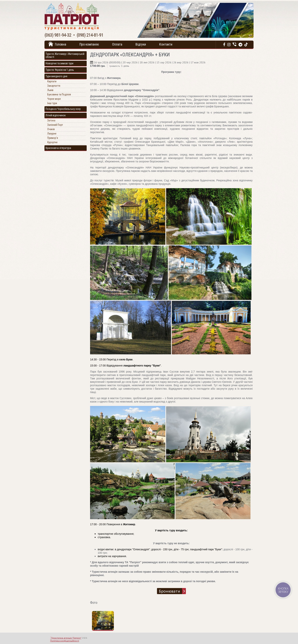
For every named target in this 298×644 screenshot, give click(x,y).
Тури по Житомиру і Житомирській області (65, 55)
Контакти (166, 44)
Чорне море (54, 99)
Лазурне (52, 134)
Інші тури (52, 103)
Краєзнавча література (58, 148)
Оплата (117, 44)
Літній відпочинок (56, 115)
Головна (61, 44)
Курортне (52, 142)
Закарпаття (54, 86)
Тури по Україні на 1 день (60, 70)
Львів (50, 90)
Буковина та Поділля (59, 94)
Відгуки (141, 44)
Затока (51, 120)
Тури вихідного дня (56, 76)
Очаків (51, 129)
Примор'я (53, 138)
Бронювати (170, 591)
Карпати (52, 81)
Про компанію (89, 44)
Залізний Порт (55, 125)
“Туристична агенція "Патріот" (66, 638)
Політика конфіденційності (65, 641)
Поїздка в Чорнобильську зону (63, 109)
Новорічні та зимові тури (59, 63)
